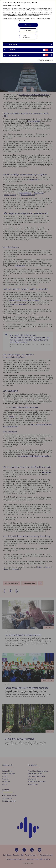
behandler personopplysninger (17, 20)
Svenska (14, 6)
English (9, 6)
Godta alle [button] (28, 25)
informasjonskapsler (42, 19)
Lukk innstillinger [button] (27, 37)
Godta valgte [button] (28, 30)
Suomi (19, 6)
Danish (5, 6)
